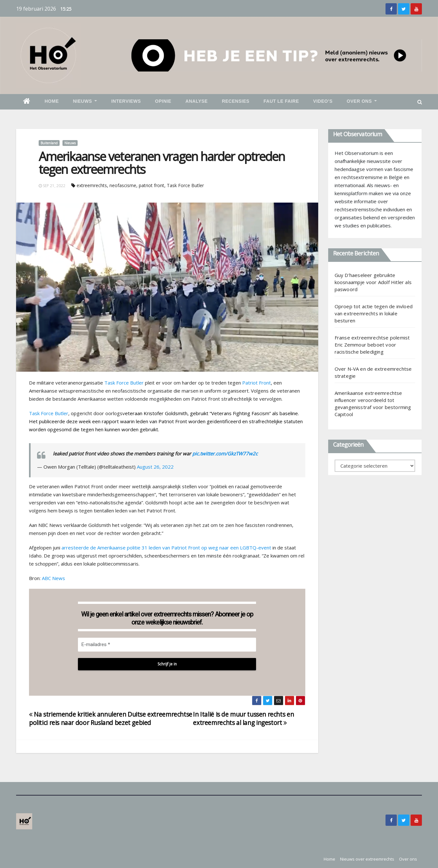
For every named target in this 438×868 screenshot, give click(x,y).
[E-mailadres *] (167, 645)
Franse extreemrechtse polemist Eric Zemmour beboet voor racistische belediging (372, 345)
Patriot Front (257, 383)
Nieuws (85, 101)
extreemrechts (92, 185)
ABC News (53, 578)
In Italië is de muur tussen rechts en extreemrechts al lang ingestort (243, 718)
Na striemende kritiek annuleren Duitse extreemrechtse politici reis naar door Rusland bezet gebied (111, 718)
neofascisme (123, 185)
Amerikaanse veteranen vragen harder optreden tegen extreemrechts (162, 163)
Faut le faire (281, 101)
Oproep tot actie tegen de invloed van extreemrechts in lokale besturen (374, 313)
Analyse (197, 101)
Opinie (163, 101)
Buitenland (49, 143)
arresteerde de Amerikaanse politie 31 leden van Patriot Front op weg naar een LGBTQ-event (166, 548)
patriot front (152, 185)
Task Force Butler (185, 185)
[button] (420, 102)
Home (52, 101)
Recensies (236, 101)
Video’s (323, 101)
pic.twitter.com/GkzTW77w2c (225, 453)
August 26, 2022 (155, 467)
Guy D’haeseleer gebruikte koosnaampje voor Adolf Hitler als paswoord (373, 282)
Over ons (362, 101)
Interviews (126, 101)
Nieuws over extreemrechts (367, 859)
